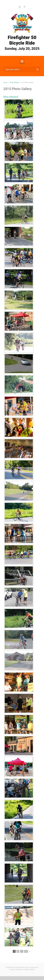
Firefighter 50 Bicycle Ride (22, 40)
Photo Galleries (14, 82)
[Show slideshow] (11, 97)
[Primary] (22, 61)
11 (26, 951)
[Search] (22, 69)
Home (5, 82)
